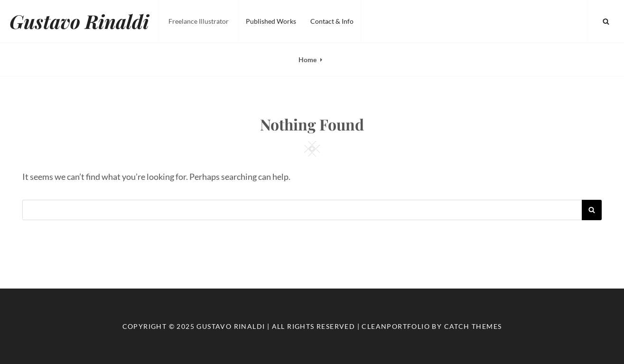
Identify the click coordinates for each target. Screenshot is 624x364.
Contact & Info (332, 21)
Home (307, 60)
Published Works (271, 21)
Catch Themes (473, 326)
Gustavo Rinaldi (79, 21)
